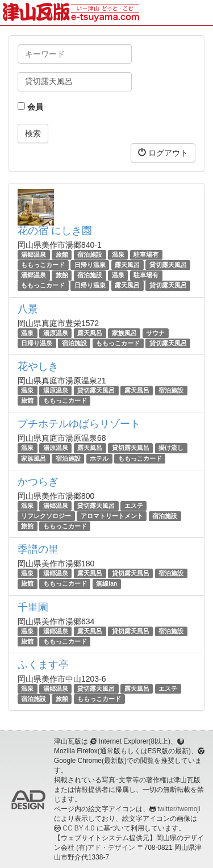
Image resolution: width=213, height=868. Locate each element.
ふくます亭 (43, 665)
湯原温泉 (56, 333)
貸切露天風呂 (168, 265)
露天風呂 (127, 265)
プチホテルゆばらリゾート (79, 424)
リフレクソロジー (46, 516)
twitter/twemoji (179, 809)
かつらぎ (38, 482)
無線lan (106, 584)
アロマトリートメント (112, 516)
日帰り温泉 (90, 265)
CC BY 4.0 (78, 828)
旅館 (62, 254)
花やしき (38, 366)
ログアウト (163, 153)
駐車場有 (146, 254)
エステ (134, 506)
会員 (30, 107)
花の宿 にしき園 (55, 231)
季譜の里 (38, 549)
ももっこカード (43, 265)
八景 (28, 309)
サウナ (155, 333)
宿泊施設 (90, 254)
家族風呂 (124, 333)
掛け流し (171, 448)
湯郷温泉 (34, 254)
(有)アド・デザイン (106, 848)
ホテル (99, 458)
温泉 (118, 254)
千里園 (33, 607)
